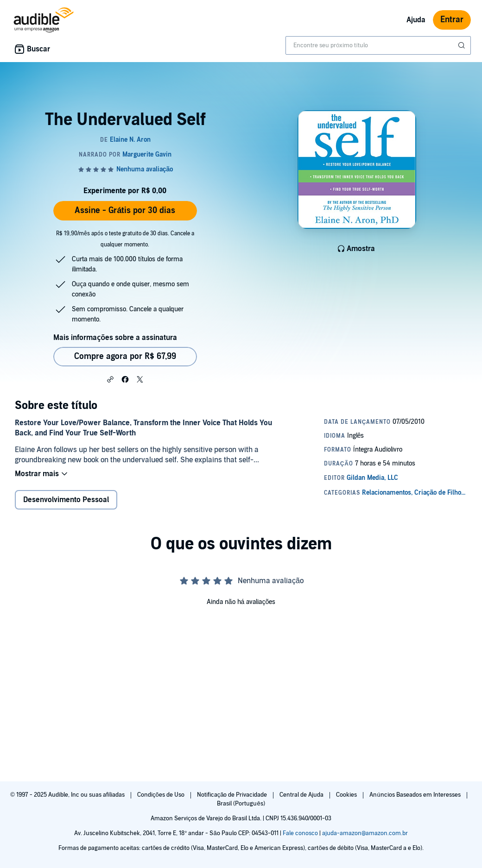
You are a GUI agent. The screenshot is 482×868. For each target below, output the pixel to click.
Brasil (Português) (241, 804)
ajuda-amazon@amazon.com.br (365, 833)
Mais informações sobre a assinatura (115, 338)
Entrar (452, 20)
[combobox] (378, 45)
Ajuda (416, 20)
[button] (110, 379)
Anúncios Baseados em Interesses (415, 795)
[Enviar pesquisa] (463, 45)
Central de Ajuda (302, 795)
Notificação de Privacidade (233, 795)
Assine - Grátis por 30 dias (125, 211)
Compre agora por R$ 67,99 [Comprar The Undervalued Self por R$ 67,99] (125, 356)
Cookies (347, 795)
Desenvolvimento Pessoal (66, 500)
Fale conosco (300, 833)
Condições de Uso (162, 795)
